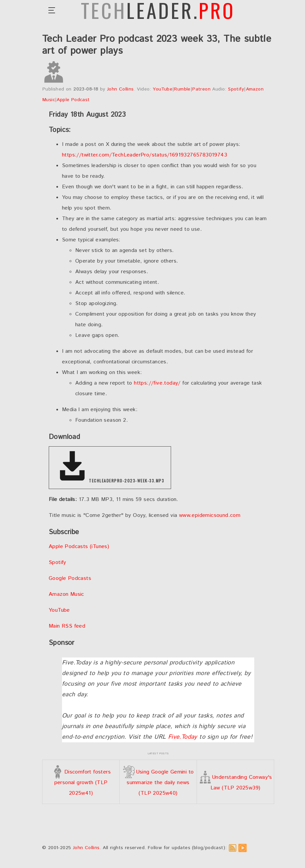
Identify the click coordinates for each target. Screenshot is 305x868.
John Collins (121, 89)
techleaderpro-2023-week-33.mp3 (110, 466)
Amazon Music (66, 594)
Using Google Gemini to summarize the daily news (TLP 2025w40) (158, 783)
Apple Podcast (73, 100)
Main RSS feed (67, 626)
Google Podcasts (70, 578)
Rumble (182, 89)
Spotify (236, 89)
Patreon (201, 89)
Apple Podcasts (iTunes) (79, 547)
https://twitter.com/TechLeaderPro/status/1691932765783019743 (145, 155)
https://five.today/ (157, 383)
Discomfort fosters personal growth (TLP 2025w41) (81, 783)
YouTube (163, 89)
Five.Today (183, 737)
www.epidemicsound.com (210, 515)
